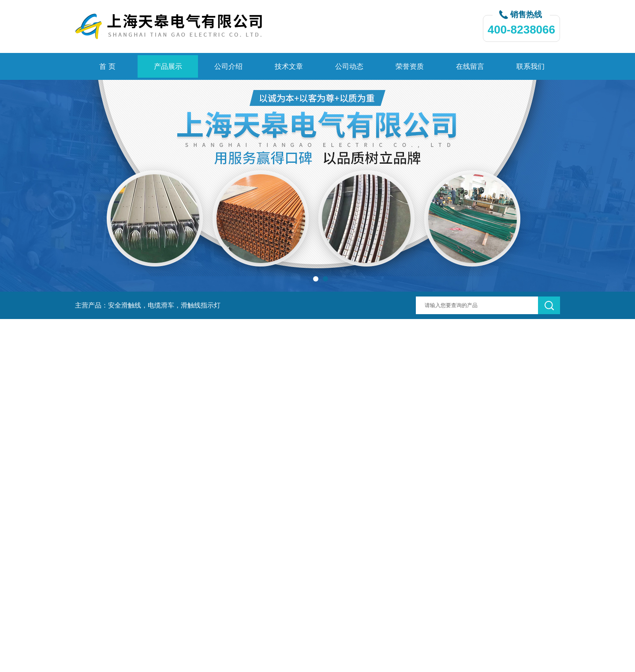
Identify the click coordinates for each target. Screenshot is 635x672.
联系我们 (530, 66)
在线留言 (470, 66)
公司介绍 (228, 66)
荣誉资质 (410, 66)
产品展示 (168, 66)
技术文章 (289, 66)
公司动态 (349, 66)
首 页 (107, 66)
